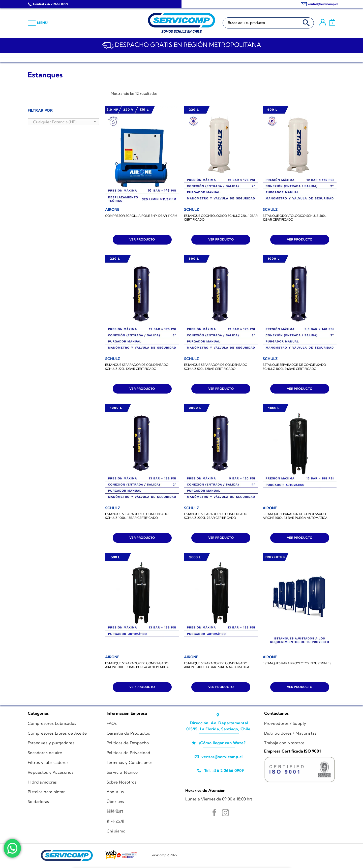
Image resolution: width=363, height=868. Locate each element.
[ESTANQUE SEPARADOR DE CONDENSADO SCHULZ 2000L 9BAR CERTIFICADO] (221, 453)
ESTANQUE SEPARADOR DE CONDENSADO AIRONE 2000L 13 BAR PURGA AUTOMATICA (217, 665)
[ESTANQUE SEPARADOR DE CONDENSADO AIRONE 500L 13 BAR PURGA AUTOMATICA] (142, 603)
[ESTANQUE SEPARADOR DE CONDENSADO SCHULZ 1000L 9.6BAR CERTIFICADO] (300, 304)
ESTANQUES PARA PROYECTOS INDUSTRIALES (297, 663)
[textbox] (62, 122)
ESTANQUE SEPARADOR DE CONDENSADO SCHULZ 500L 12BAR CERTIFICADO (216, 367)
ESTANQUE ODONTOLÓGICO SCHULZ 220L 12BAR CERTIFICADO (221, 218)
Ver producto (142, 239)
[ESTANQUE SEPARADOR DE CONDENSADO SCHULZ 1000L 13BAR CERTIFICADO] (142, 453)
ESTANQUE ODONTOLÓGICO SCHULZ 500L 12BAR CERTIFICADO (295, 218)
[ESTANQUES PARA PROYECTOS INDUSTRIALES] (300, 603)
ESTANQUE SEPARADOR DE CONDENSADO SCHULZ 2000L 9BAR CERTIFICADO (216, 516)
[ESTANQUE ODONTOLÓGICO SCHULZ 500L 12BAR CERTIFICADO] (300, 155)
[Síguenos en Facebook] (214, 813)
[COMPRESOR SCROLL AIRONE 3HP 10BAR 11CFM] (142, 155)
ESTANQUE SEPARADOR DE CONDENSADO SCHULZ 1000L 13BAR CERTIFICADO (137, 516)
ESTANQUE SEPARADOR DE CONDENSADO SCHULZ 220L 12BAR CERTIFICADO (137, 367)
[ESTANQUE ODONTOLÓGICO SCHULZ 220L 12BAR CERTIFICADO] (221, 155)
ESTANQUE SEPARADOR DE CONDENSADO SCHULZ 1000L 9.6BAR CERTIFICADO (294, 367)
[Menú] (38, 23)
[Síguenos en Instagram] (225, 813)
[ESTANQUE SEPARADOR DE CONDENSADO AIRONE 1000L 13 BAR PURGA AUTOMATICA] (300, 453)
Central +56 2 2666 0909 (51, 4)
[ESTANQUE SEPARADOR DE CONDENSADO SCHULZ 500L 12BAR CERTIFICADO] (221, 304)
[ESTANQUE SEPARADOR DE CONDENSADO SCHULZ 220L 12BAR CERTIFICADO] (142, 304)
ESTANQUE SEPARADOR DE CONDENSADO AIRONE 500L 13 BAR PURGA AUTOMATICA (137, 665)
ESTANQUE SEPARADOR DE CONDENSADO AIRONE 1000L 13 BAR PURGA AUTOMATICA (295, 516)
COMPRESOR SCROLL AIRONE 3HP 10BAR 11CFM (141, 216)
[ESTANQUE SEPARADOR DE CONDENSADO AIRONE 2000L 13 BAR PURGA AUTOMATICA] (221, 603)
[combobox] (63, 122)
